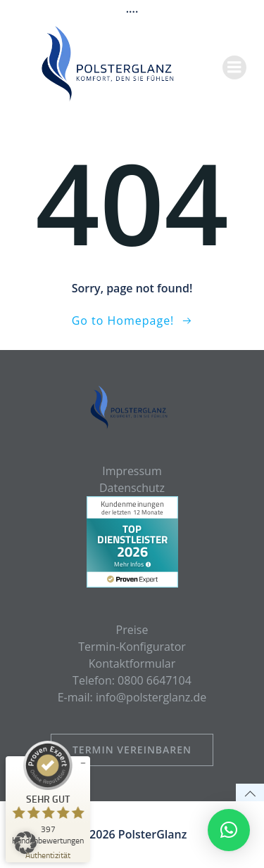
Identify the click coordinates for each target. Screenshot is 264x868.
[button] (25, 843)
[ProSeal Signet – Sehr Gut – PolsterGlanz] (48, 793)
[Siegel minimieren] (83, 763)
